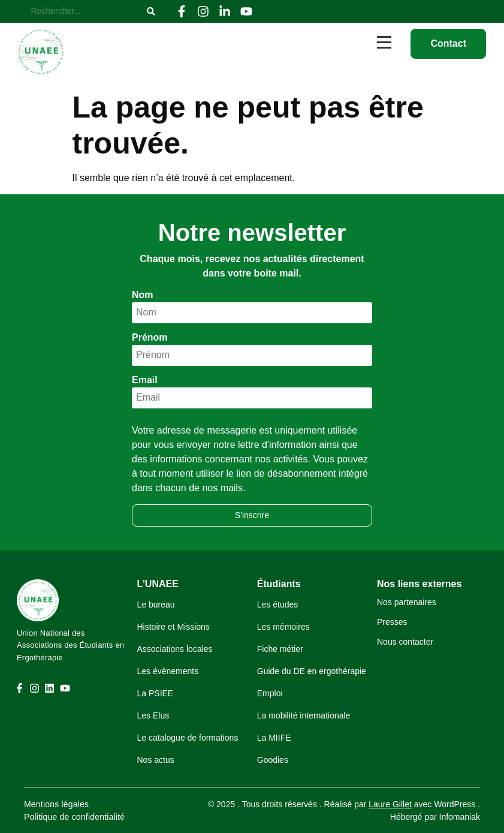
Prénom (150, 338)
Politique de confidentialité (74, 817)
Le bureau (156, 605)
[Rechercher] (84, 11)
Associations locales (175, 649)
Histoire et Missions (173, 627)
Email (145, 380)
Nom (143, 295)
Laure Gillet (390, 804)
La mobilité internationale (304, 715)
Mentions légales (56, 804)
